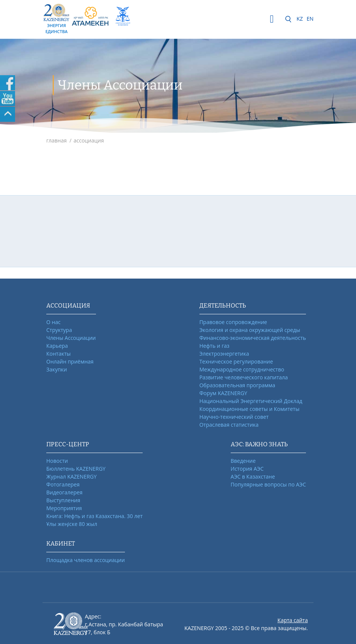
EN (310, 19)
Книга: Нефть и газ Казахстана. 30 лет (94, 516)
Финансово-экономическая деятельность (253, 338)
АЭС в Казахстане (253, 477)
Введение (243, 461)
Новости (57, 461)
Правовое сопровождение (233, 322)
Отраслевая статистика (229, 425)
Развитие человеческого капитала (244, 377)
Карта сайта (293, 620)
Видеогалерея (64, 492)
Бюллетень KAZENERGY (76, 469)
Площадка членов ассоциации (86, 560)
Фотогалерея (63, 484)
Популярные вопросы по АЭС (268, 484)
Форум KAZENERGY (223, 393)
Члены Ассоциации (71, 338)
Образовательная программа (237, 385)
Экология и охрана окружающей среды (250, 330)
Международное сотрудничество (242, 369)
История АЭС (247, 469)
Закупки (57, 369)
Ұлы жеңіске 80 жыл (72, 524)
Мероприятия (64, 508)
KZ (300, 19)
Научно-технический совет (234, 417)
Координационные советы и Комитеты (250, 409)
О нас (53, 322)
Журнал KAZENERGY (72, 477)
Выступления (63, 500)
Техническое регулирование (236, 361)
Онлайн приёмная (70, 361)
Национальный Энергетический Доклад (251, 401)
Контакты (59, 354)
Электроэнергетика (224, 354)
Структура (59, 330)
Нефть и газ (215, 346)
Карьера (57, 346)
